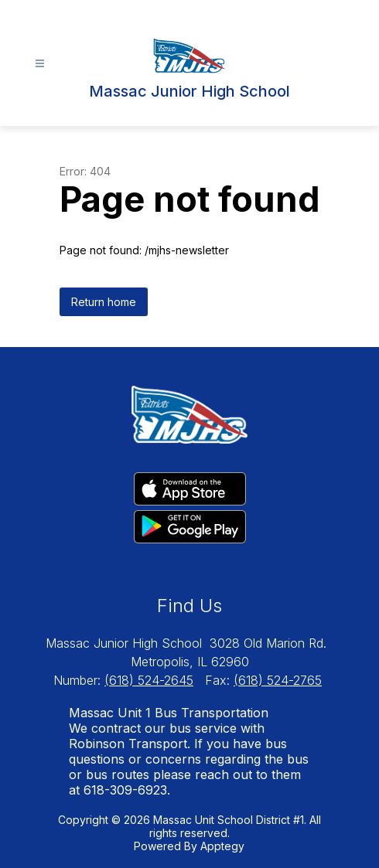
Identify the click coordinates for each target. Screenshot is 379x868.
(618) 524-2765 (278, 680)
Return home (104, 302)
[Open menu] (40, 64)
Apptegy (222, 846)
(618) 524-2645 (149, 680)
